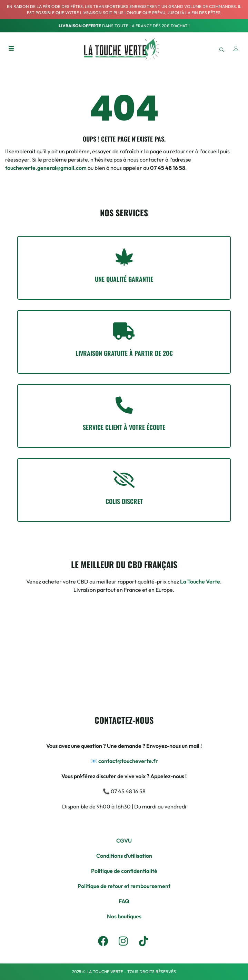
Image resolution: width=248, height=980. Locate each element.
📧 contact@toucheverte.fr (124, 761)
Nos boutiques (124, 916)
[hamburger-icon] (11, 49)
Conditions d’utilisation (124, 856)
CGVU (124, 840)
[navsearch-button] (222, 49)
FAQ (124, 901)
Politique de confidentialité (124, 871)
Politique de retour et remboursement (124, 886)
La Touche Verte (200, 581)
